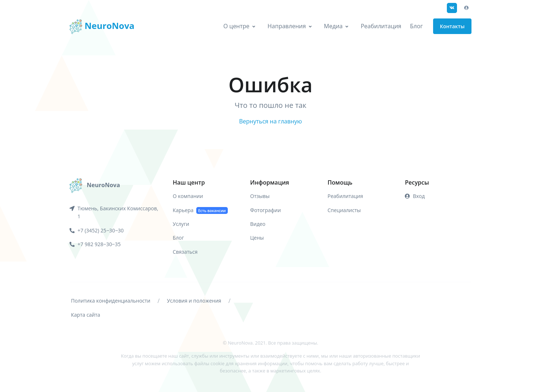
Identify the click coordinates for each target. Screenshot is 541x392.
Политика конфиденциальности (111, 301)
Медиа (334, 26)
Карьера (200, 210)
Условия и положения (194, 301)
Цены (257, 238)
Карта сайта (86, 315)
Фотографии (266, 210)
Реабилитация (381, 26)
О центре (236, 26)
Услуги (181, 224)
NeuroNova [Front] (102, 27)
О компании (188, 196)
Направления (287, 26)
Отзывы (260, 196)
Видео (258, 224)
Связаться (185, 252)
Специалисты (344, 210)
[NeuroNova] (95, 185)
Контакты (452, 26)
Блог (416, 26)
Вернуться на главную (270, 121)
